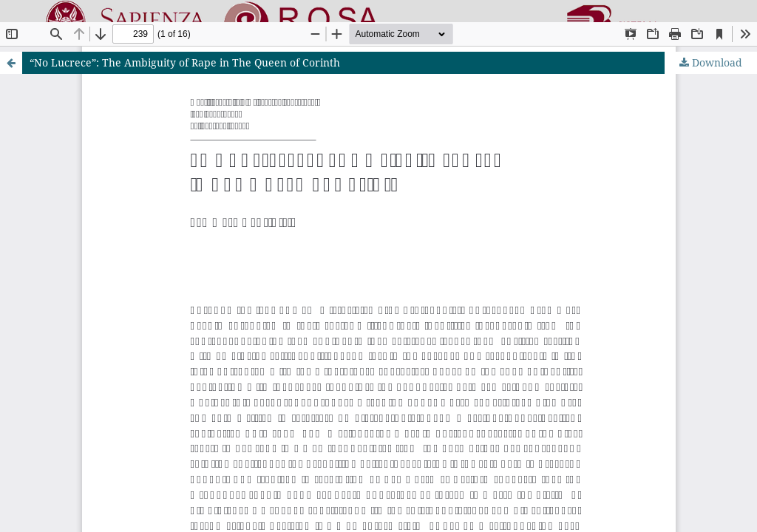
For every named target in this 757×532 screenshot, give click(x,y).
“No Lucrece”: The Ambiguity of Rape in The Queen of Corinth (185, 62)
